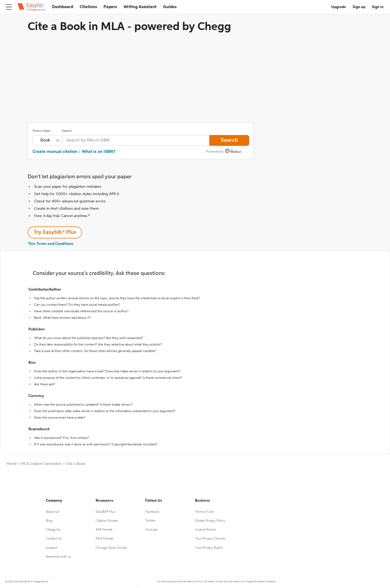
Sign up (359, 7)
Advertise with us (58, 557)
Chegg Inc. (54, 530)
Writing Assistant (140, 7)
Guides (170, 7)
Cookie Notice (205, 530)
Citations (88, 7)
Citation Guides (107, 521)
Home (12, 464)
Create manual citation (55, 152)
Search (67, 131)
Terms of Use (204, 512)
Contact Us (54, 539)
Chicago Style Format (111, 548)
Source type (41, 131)
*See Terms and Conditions (51, 244)
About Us (52, 512)
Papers (110, 7)
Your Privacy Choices (210, 539)
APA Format (104, 530)
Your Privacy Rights (209, 548)
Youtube (151, 530)
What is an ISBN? (99, 152)
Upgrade (339, 7)
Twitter (150, 521)
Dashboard (63, 7)
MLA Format (104, 539)
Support (52, 548)
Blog (49, 521)
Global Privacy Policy (210, 521)
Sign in (378, 7)
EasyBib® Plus (105, 512)
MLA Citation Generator (41, 464)
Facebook (152, 512)
